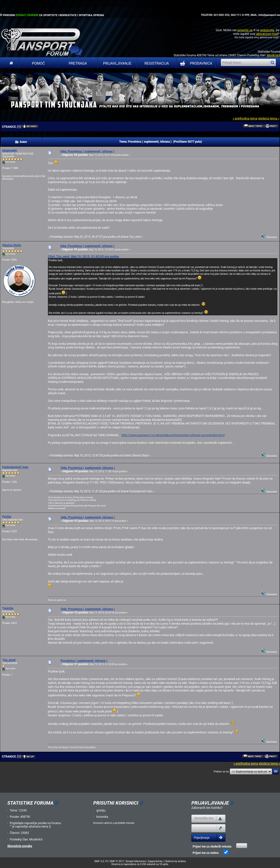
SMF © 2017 (117, 861)
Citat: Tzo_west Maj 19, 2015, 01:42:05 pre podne (83, 256)
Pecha (7, 517)
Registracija (157, 63)
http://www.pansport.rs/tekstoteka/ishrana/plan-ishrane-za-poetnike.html (173, 435)
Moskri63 (273, 55)
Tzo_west (9, 660)
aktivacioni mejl (267, 34)
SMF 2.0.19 (101, 861)
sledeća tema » (269, 118)
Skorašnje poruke (20, 846)
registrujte (267, 30)
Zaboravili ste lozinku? (207, 808)
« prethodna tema (245, 118)
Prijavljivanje (117, 63)
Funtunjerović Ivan (15, 467)
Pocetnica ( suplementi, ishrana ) (84, 661)
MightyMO (10, 151)
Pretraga (78, 63)
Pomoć (38, 63)
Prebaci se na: (222, 772)
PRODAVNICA (195, 63)
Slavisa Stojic (12, 245)
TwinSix (8, 608)
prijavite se (245, 30)
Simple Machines (136, 861)
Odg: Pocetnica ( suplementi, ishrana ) (87, 151)
